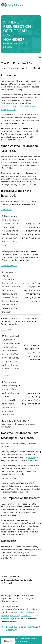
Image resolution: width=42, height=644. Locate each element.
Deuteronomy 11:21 (9, 265)
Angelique (12, 43)
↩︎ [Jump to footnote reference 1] (20, 630)
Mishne (32, 457)
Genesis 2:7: (6, 209)
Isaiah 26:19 (6, 329)
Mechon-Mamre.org (29, 612)
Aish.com (5, 615)
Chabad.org (26, 615)
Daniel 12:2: (6, 375)
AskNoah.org (7, 619)
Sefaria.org (15, 615)
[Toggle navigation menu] (39, 5)
